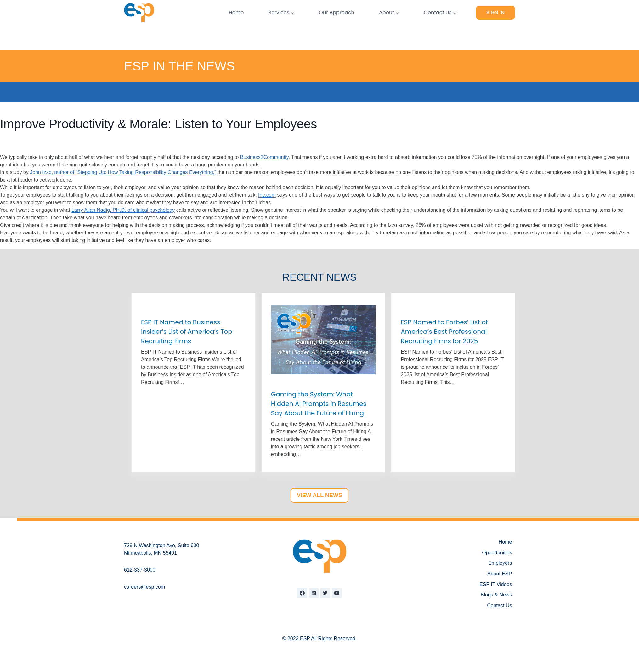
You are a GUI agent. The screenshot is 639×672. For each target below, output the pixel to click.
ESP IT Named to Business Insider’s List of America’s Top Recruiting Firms (187, 332)
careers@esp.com (144, 587)
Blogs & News (496, 595)
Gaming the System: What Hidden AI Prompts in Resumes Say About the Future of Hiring (319, 404)
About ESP (500, 574)
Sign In (495, 12)
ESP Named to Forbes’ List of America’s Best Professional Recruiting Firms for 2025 (444, 332)
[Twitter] (325, 593)
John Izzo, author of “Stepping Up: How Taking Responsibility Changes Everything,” (123, 172)
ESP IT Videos (496, 584)
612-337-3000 (140, 570)
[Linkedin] (314, 593)
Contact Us (499, 605)
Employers (500, 563)
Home (236, 12)
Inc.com (267, 195)
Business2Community (264, 157)
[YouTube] (337, 593)
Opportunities (497, 553)
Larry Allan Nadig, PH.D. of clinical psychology (123, 210)
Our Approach (336, 12)
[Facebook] (302, 593)
